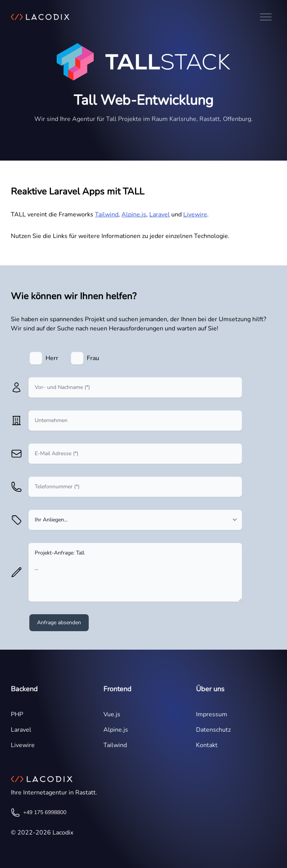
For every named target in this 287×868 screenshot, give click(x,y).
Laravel (160, 214)
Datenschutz (213, 730)
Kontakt (207, 745)
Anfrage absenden (59, 623)
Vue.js (112, 714)
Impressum (212, 714)
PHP (17, 714)
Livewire (195, 214)
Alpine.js (134, 214)
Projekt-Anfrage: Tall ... (135, 572)
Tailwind (107, 214)
